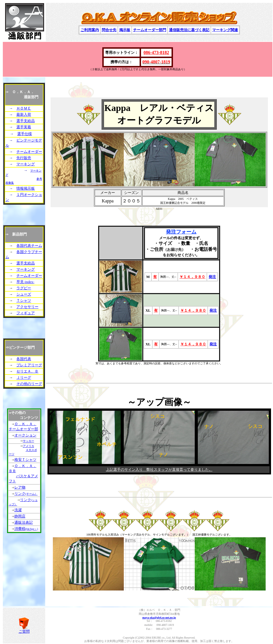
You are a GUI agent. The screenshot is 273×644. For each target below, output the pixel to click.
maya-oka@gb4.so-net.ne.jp (159, 618)
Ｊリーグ (24, 377)
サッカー (29, 441)
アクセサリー (27, 307)
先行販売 (24, 158)
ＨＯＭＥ (24, 108)
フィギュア (26, 313)
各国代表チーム (29, 246)
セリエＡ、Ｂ (27, 371)
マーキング (26, 164)
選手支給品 (26, 121)
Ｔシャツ (24, 300)
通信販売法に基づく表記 (189, 30)
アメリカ (29, 446)
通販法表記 (24, 522)
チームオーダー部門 (150, 30)
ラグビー (24, 288)
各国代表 (24, 359)
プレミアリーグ (29, 365)
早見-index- (25, 282)
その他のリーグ (29, 384)
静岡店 (20, 516)
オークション (25, 435)
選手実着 (24, 127)
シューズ (24, 294)
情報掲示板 (26, 188)
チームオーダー (29, 152)
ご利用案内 (90, 30)
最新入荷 (24, 115)
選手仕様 (25, 134)
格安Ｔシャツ (25, 460)
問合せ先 (109, 30)
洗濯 (18, 510)
